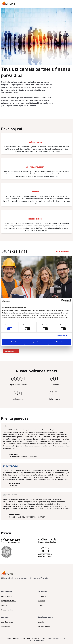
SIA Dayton (13, 486)
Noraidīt (13, 342)
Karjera (40, 605)
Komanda (41, 601)
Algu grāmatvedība (9, 601)
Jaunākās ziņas (7, 622)
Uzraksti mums (44, 627)
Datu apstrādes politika (49, 638)
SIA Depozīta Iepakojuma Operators (23, 457)
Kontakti (41, 622)
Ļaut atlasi (36, 342)
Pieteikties (5, 627)
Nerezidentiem (7, 610)
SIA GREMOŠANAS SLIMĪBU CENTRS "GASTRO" (27, 517)
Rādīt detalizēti (62, 336)
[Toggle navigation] (70, 3)
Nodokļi (4, 605)
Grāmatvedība (7, 596)
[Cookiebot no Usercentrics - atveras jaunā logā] (62, 301)
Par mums (42, 596)
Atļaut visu (60, 342)
